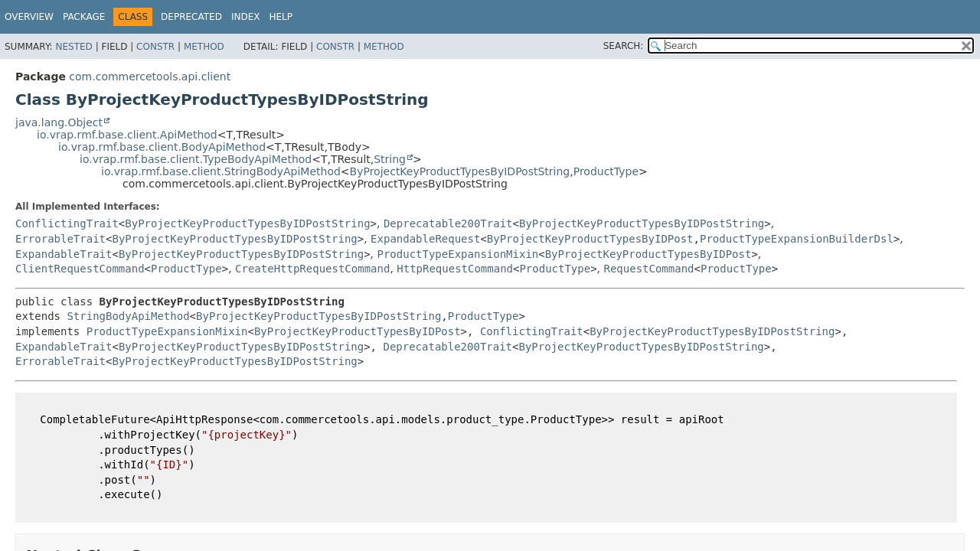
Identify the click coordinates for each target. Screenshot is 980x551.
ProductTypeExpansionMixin (458, 254)
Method (204, 47)
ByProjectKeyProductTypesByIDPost (590, 239)
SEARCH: (624, 46)
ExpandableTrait (64, 254)
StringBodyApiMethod (128, 316)
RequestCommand (649, 269)
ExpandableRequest (425, 239)
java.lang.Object (59, 122)
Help (281, 17)
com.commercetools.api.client (150, 77)
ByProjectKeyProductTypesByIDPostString (460, 171)
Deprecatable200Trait (448, 223)
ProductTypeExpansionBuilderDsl (797, 239)
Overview (29, 17)
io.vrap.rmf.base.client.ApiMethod (127, 135)
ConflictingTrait (67, 223)
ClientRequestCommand (80, 269)
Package (84, 17)
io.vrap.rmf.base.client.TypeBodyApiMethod (196, 159)
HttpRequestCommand (455, 269)
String (390, 159)
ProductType (606, 171)
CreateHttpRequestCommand (312, 269)
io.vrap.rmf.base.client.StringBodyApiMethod (221, 171)
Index (246, 17)
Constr (155, 47)
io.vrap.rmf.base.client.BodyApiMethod (162, 147)
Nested (73, 47)
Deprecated (191, 17)
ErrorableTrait (60, 239)
